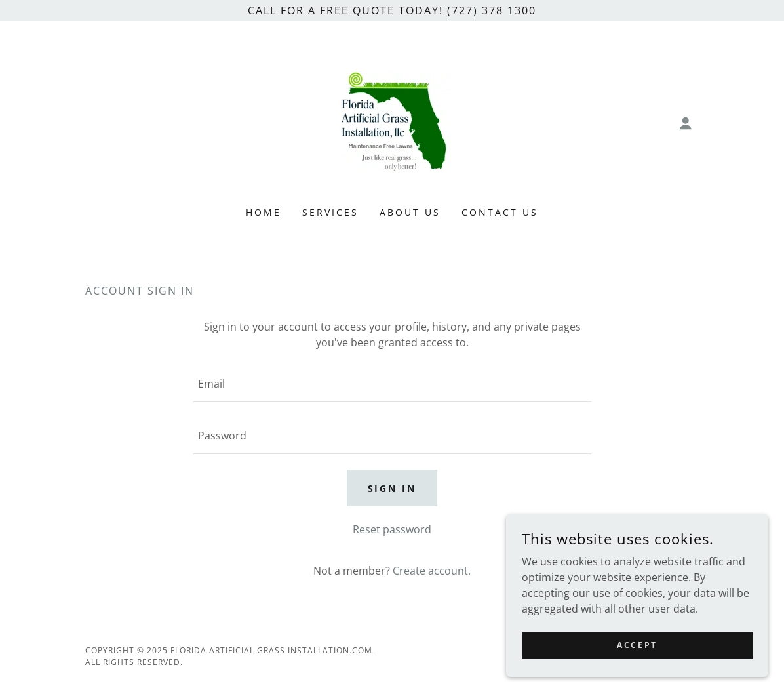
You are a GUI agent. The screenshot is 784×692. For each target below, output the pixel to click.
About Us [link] (410, 212)
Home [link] (264, 212)
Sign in (392, 488)
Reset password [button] (392, 529)
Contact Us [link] (500, 212)
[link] (392, 122)
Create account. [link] (432, 571)
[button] (686, 123)
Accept (637, 645)
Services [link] (330, 212)
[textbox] (392, 384)
